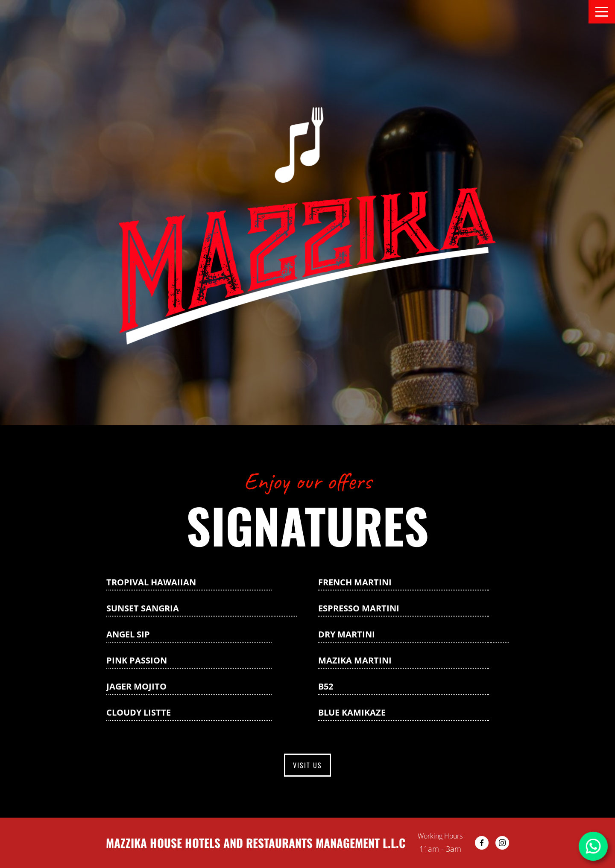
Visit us (307, 765)
